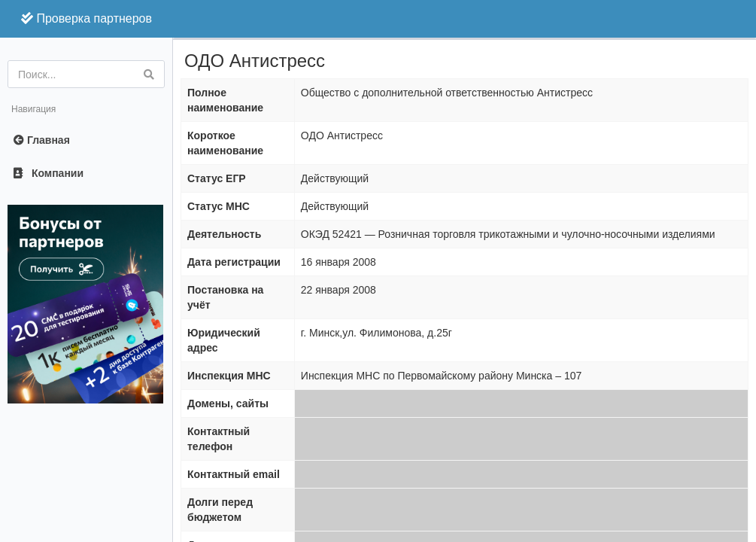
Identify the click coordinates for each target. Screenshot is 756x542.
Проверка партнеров (87, 18)
